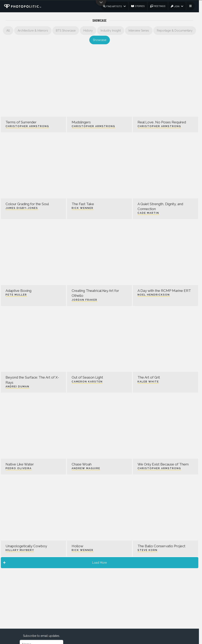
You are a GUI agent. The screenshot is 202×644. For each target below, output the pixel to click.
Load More (55, 563)
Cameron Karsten (87, 382)
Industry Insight (111, 31)
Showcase (100, 40)
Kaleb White (148, 382)
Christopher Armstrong (27, 126)
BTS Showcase (66, 31)
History (88, 31)
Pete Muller (16, 295)
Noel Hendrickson (154, 295)
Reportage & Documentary (175, 31)
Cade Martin (148, 213)
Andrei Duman (17, 387)
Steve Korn (147, 550)
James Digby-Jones (22, 208)
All (8, 31)
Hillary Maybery (20, 550)
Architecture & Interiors (33, 31)
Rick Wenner (83, 208)
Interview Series (139, 31)
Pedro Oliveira (19, 468)
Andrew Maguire (86, 468)
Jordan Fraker (84, 300)
